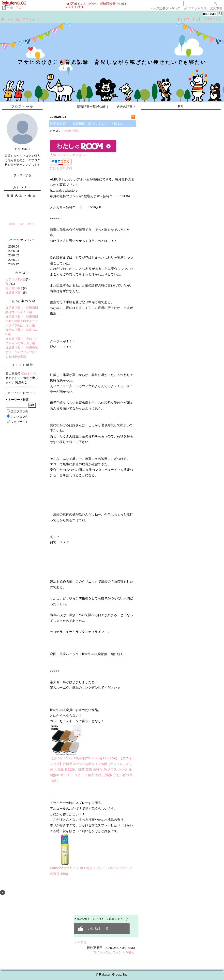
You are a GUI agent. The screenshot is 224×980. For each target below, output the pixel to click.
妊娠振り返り (14, 293)
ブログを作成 (198, 8)
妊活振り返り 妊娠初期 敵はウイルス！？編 (83, 124)
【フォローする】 (189, 19)
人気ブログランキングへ (67, 155)
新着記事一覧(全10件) (92, 107)
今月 (21, 224)
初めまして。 (30, 374)
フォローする (22, 175)
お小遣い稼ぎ (14, 288)
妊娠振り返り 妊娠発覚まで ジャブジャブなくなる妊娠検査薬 (22, 352)
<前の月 (12, 224)
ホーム (6, 19)
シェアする (79, 942)
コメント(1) (101, 952)
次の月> (31, 224)
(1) (120, 124)
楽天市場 (216, 8)
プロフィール (32, 19)
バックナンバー (22, 240)
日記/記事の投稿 (22, 301)
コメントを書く (124, 952)
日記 (16, 19)
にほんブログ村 (61, 168)
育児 (8, 284)
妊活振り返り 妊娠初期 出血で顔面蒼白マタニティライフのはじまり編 (23, 321)
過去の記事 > (126, 107)
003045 (210, 14)
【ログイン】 (212, 19)
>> (165, 8)
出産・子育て (16, 8)
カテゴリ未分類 (16, 279)
